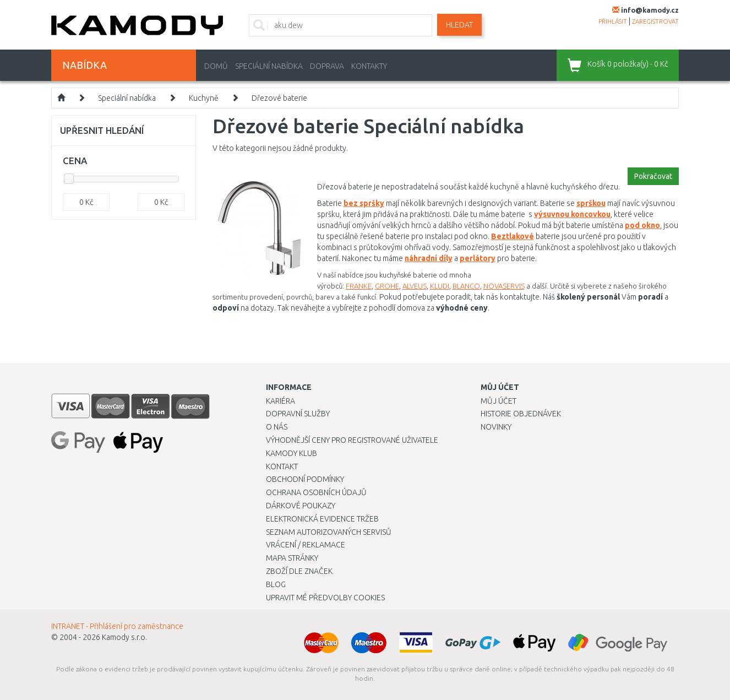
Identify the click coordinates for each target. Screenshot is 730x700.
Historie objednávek (521, 414)
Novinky (496, 427)
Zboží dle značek (299, 571)
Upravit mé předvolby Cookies (325, 598)
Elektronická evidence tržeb (322, 519)
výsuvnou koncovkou (572, 214)
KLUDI (440, 286)
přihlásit (613, 21)
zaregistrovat (655, 21)
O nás (277, 427)
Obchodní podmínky (305, 479)
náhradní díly (429, 258)
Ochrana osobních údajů (316, 492)
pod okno (642, 225)
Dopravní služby (298, 414)
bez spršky (364, 203)
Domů (216, 66)
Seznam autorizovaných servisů (329, 532)
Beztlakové (513, 236)
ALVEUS (415, 286)
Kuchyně (204, 98)
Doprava (327, 66)
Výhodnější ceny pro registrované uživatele (352, 440)
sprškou (591, 203)
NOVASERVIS (504, 286)
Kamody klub (292, 453)
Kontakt (282, 466)
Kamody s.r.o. (124, 637)
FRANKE (359, 286)
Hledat (459, 25)
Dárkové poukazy (301, 506)
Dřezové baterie (279, 98)
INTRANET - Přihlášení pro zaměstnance (117, 626)
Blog (276, 584)
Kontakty (369, 66)
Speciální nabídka (269, 66)
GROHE (387, 286)
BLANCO (466, 286)
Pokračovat (653, 176)
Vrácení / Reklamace (306, 545)
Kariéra (280, 401)
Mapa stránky (292, 558)
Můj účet (499, 401)
